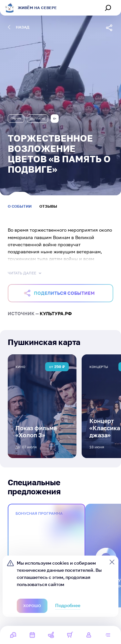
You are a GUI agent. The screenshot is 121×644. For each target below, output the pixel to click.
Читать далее (25, 273)
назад (19, 27)
